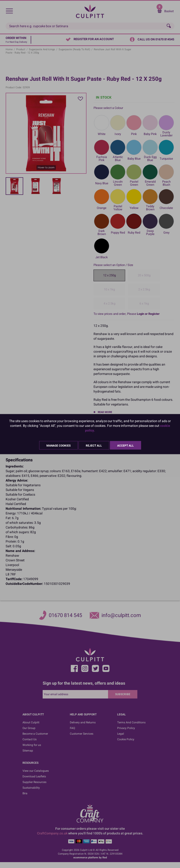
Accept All (126, 445)
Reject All (94, 445)
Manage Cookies (58, 445)
